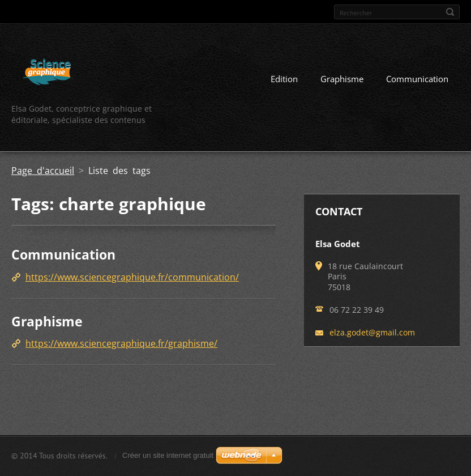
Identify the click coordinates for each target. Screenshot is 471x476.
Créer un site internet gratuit (168, 455)
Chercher (450, 12)
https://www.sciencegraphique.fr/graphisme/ (121, 343)
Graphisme (342, 79)
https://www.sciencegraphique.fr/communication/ (132, 277)
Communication (417, 79)
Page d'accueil (43, 171)
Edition (284, 79)
